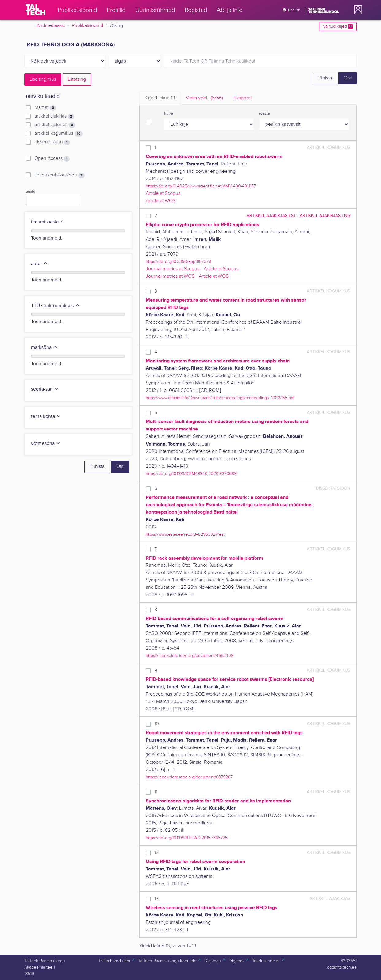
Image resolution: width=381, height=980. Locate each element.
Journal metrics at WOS (170, 276)
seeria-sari (45, 389)
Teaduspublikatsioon (60, 175)
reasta (264, 114)
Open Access (52, 159)
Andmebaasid (51, 26)
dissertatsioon (52, 142)
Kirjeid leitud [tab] (160, 98)
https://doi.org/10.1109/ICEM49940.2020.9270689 (191, 474)
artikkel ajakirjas (54, 116)
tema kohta (46, 417)
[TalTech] (36, 10)
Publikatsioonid (87, 26)
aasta (31, 191)
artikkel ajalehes (55, 125)
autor (40, 264)
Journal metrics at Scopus (173, 269)
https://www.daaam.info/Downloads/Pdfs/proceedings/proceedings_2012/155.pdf (220, 398)
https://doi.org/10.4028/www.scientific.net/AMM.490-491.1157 (201, 186)
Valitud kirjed (338, 26)
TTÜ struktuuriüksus (55, 306)
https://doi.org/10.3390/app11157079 (178, 262)
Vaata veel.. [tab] (204, 98)
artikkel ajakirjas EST (271, 216)
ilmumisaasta (48, 222)
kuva (169, 114)
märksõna (44, 347)
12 (156, 853)
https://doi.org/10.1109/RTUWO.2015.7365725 (187, 838)
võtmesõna (46, 444)
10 (157, 724)
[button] (357, 10)
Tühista (324, 78)
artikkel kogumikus (58, 133)
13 (156, 899)
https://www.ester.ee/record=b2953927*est (185, 534)
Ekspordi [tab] (242, 98)
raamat (45, 108)
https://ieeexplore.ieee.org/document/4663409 (190, 656)
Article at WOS (161, 201)
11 (156, 792)
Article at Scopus (163, 193)
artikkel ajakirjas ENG (325, 216)
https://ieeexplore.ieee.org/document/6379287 (189, 777)
